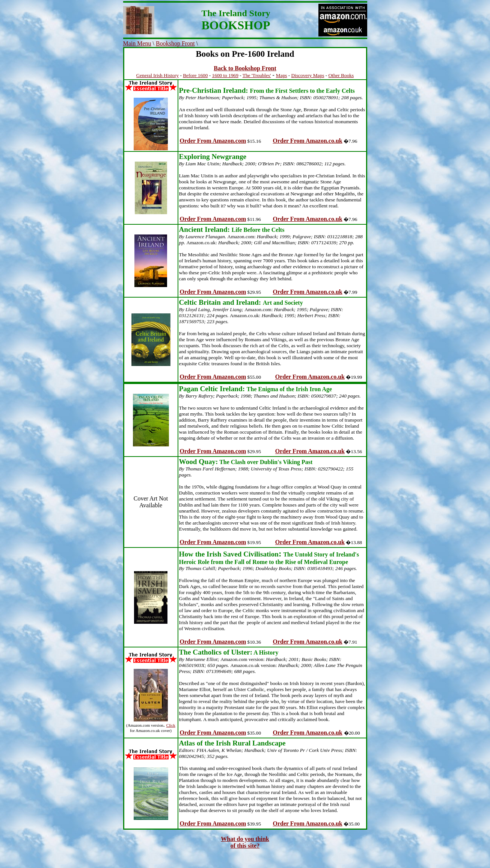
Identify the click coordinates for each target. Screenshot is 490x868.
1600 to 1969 (225, 75)
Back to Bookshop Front (245, 68)
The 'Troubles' (257, 75)
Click (171, 725)
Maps (282, 75)
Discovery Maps (308, 75)
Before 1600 (195, 75)
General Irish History (158, 75)
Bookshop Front (175, 43)
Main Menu (137, 43)
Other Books (341, 75)
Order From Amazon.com (213, 141)
